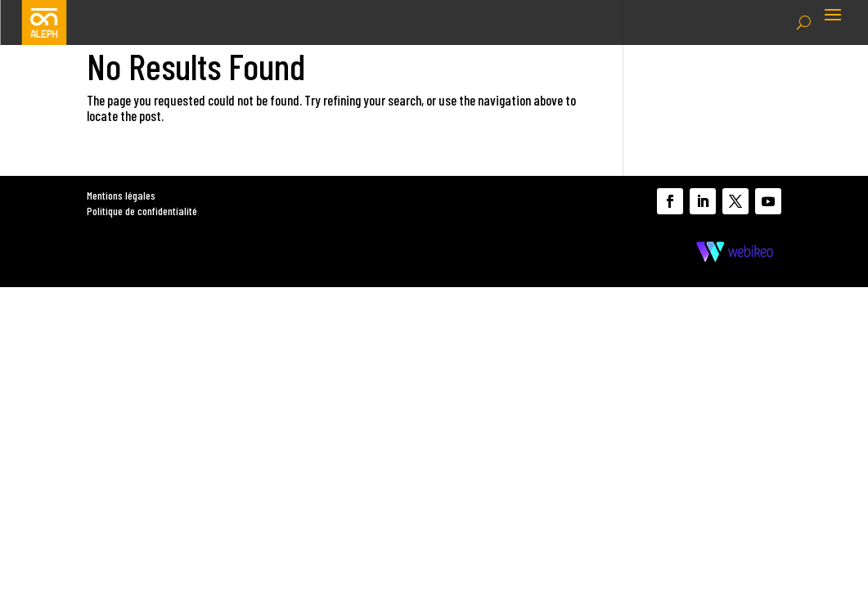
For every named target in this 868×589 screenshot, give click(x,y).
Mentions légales (121, 195)
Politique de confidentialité (142, 211)
